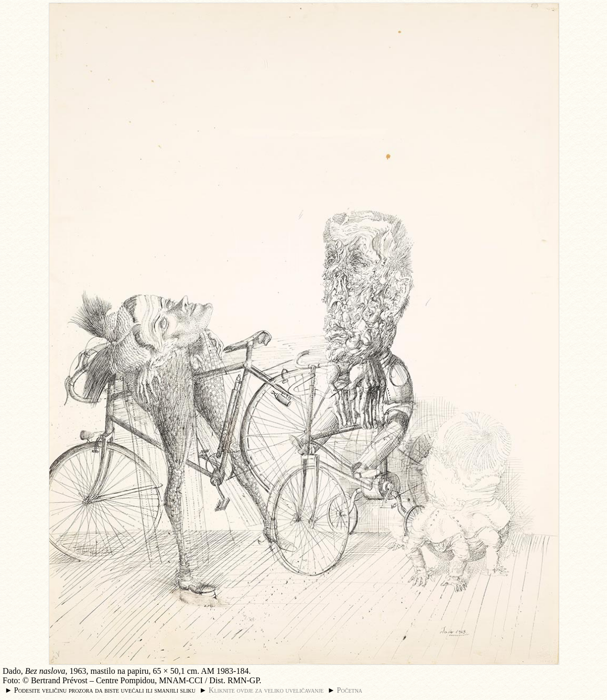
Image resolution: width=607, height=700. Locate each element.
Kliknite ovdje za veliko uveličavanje (266, 690)
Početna (350, 690)
